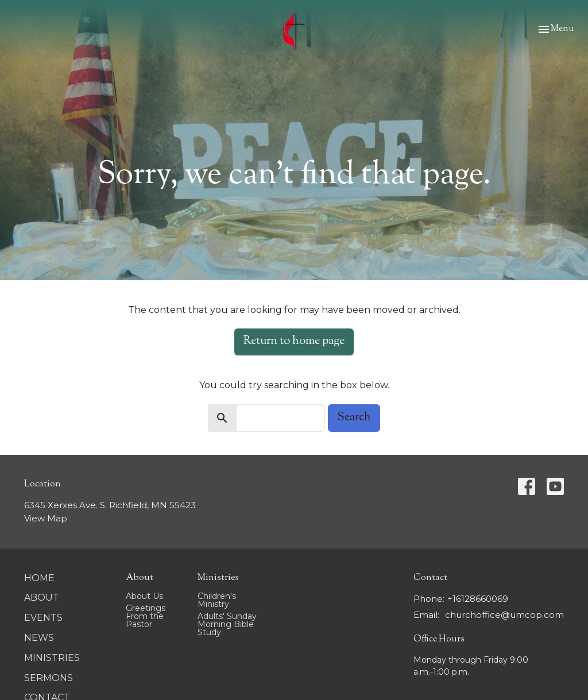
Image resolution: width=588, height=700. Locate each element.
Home (39, 578)
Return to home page (294, 341)
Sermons (49, 678)
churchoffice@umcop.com (504, 615)
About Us (144, 596)
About (42, 597)
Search (354, 418)
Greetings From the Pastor (146, 616)
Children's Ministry (217, 600)
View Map (46, 518)
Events (43, 618)
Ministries (52, 658)
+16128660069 (478, 599)
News (39, 638)
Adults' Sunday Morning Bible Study (227, 624)
